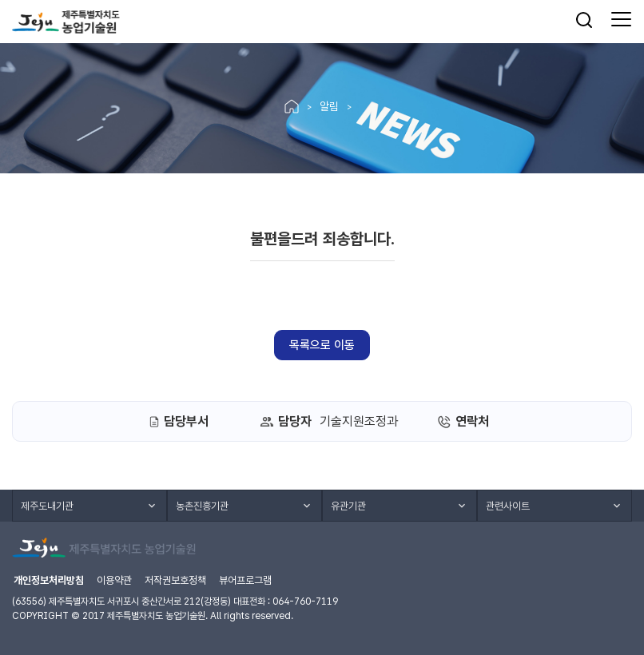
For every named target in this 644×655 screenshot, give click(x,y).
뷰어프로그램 (245, 580)
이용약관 (114, 580)
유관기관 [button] (348, 506)
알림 (329, 106)
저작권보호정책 (175, 580)
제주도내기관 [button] (47, 506)
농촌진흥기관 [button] (202, 506)
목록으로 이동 (322, 345)
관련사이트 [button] (508, 506)
